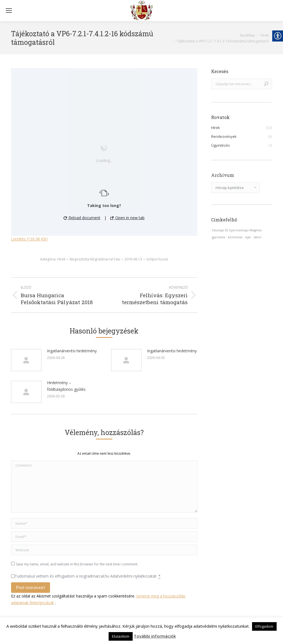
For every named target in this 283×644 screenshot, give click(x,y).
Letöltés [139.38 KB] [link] (29, 239)
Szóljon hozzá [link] (157, 259)
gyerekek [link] (219, 237)
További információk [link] (155, 636)
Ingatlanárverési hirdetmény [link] (72, 351)
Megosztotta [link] (95, 259)
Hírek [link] (61, 259)
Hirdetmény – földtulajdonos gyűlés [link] (66, 386)
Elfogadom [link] (264, 626)
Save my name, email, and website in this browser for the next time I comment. (77, 564)
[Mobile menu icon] (9, 11)
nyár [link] (248, 237)
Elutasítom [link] (121, 636)
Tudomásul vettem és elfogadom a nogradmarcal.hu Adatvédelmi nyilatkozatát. (88, 576)
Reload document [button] (82, 218)
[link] (141, 11)
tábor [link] (258, 237)
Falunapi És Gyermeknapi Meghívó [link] (237, 230)
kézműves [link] (235, 237)
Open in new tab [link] (127, 218)
